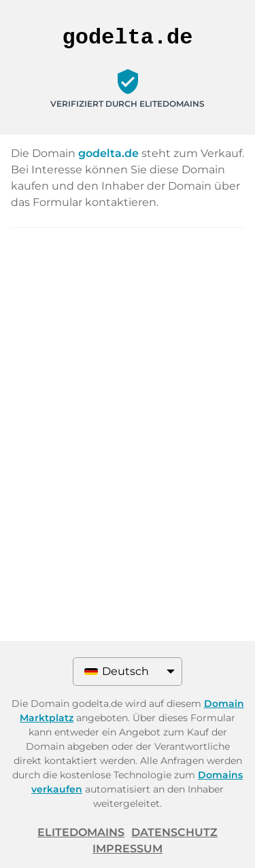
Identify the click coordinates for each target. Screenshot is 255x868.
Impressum (128, 849)
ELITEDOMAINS (81, 832)
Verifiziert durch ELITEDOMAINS (128, 104)
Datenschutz (174, 832)
